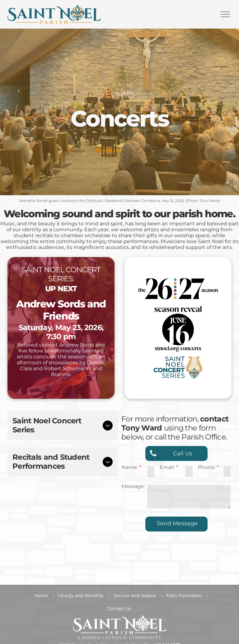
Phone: (207, 467)
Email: (167, 467)
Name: (130, 467)
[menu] (225, 14)
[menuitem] (43, 596)
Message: (133, 486)
